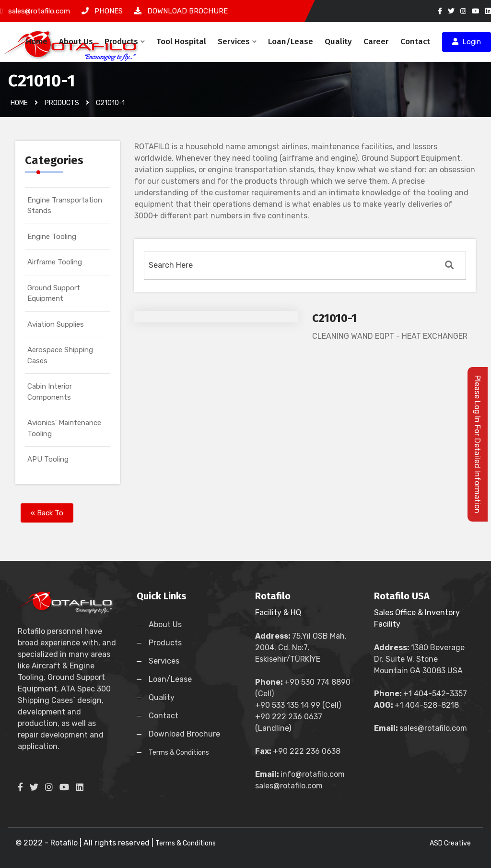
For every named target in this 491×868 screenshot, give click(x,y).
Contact (415, 42)
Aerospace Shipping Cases (60, 355)
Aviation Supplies (56, 324)
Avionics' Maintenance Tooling (64, 428)
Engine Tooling (52, 237)
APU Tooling (48, 459)
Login (467, 42)
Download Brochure (184, 734)
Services (237, 42)
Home (37, 42)
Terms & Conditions (179, 753)
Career (376, 42)
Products (125, 42)
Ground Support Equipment (54, 293)
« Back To (47, 513)
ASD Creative (450, 843)
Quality (338, 42)
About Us (76, 42)
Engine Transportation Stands (65, 206)
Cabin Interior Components (50, 392)
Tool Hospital (181, 42)
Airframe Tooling (55, 262)
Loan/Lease (291, 42)
